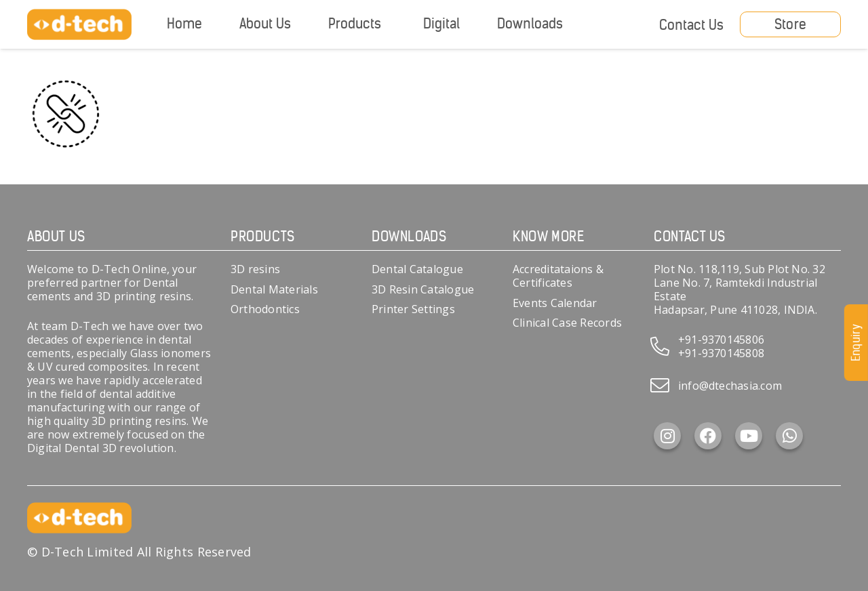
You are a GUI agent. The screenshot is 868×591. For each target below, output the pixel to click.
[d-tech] (79, 25)
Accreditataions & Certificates (558, 276)
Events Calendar (555, 303)
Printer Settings (413, 309)
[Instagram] (667, 436)
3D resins (255, 269)
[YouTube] (749, 436)
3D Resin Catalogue (423, 289)
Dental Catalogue (417, 269)
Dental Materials (274, 289)
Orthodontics (265, 309)
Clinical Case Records (567, 323)
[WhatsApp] (789, 436)
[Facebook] (708, 436)
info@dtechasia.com (730, 386)
